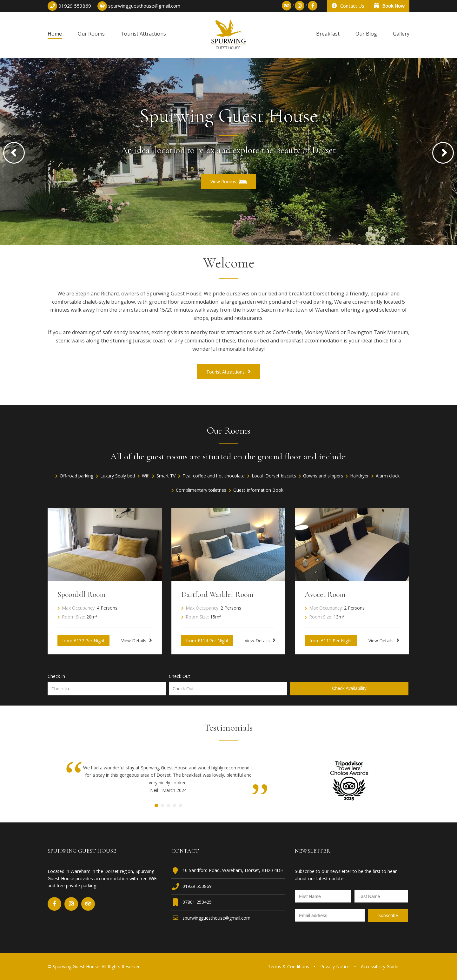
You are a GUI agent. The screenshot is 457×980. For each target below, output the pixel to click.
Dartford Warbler (217, 595)
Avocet (325, 595)
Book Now (389, 6)
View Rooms (228, 182)
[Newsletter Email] (330, 915)
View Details (137, 640)
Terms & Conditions (288, 966)
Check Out (179, 676)
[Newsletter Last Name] (381, 896)
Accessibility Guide (380, 966)
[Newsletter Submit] (388, 915)
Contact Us (348, 6)
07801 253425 (197, 902)
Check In (56, 676)
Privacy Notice (335, 966)
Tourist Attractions (228, 372)
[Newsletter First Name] (323, 896)
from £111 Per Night (331, 641)
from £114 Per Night (207, 641)
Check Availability (349, 688)
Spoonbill (82, 595)
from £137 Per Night (83, 641)
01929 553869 (197, 886)
